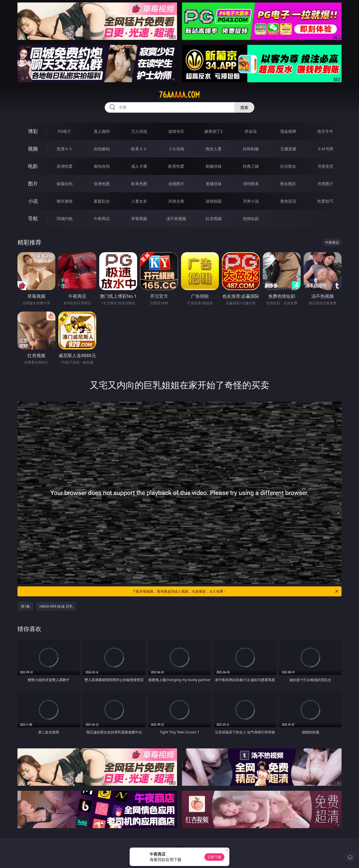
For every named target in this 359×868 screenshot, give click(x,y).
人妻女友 (139, 201)
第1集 (25, 606)
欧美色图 (139, 184)
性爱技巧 (325, 201)
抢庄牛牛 (325, 131)
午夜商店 (102, 219)
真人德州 (102, 131)
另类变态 (325, 166)
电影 (33, 166)
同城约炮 (65, 219)
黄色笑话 (288, 201)
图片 (33, 184)
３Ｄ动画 (176, 149)
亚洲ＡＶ (65, 149)
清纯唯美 (251, 184)
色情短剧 (251, 219)
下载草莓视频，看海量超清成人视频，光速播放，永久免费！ (236, 591)
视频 (33, 149)
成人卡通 (139, 166)
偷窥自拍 (65, 184)
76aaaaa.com (179, 95)
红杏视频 (214, 219)
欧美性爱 (176, 166)
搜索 (244, 107)
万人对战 (139, 131)
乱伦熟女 (288, 166)
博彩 (33, 131)
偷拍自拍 (102, 166)
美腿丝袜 (214, 184)
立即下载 (214, 857)
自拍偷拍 (102, 149)
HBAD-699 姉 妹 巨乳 (56, 606)
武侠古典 (176, 201)
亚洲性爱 (65, 166)
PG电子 (64, 131)
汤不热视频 (176, 219)
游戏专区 (176, 131)
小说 (33, 201)
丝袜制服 (251, 149)
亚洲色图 (102, 184)
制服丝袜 (214, 166)
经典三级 (251, 166)
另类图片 (325, 184)
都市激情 (65, 201)
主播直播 (288, 149)
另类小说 (251, 201)
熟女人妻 (214, 149)
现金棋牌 (288, 131)
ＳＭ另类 (325, 149)
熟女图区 (288, 184)
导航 (33, 218)
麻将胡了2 (214, 131)
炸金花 (251, 131)
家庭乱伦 (102, 201)
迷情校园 (214, 201)
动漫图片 (176, 184)
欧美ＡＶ (139, 149)
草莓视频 (139, 219)
